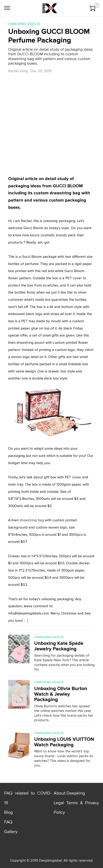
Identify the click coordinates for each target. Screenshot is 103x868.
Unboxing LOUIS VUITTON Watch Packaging (64, 742)
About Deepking (69, 793)
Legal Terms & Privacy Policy (76, 808)
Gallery (11, 832)
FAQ (8, 822)
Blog (8, 812)
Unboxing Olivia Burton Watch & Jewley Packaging (61, 694)
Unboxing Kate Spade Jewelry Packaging (59, 646)
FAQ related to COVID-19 (28, 798)
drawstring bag (32, 520)
